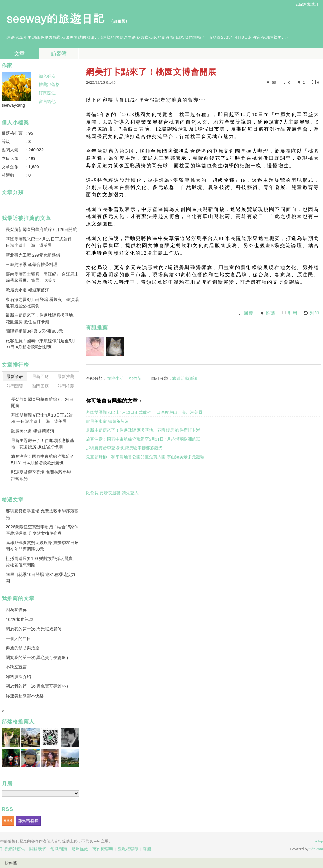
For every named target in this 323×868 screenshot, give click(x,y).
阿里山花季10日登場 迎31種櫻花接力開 (41, 578)
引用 (292, 313)
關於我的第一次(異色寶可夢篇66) (37, 658)
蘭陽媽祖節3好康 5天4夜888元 (34, 331)
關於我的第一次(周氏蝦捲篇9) (34, 629)
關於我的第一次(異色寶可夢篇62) (37, 686)
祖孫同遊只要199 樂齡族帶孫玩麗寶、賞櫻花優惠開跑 (41, 562)
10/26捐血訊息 (20, 619)
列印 (314, 313)
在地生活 (115, 378)
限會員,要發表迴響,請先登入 (112, 493)
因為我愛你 (16, 610)
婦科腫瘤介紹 (18, 677)
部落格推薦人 (18, 722)
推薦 (270, 313)
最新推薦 (66, 376)
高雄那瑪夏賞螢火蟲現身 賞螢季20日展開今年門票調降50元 (42, 546)
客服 (147, 849)
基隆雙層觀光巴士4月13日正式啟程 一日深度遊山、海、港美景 (144, 412)
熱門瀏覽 (15, 386)
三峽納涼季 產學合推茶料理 (32, 264)
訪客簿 (59, 54)
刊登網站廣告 (13, 849)
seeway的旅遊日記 (55, 18)
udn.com (316, 849)
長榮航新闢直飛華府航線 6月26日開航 (41, 230)
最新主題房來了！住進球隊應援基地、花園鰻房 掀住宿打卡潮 (143, 430)
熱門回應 (40, 386)
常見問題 (59, 849)
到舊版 (119, 21)
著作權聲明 (103, 849)
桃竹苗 (135, 378)
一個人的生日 (18, 638)
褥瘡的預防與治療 (23, 648)
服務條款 (80, 849)
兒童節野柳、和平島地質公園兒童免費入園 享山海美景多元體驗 (145, 457)
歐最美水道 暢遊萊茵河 (107, 421)
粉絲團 (11, 863)
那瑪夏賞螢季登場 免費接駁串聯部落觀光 (124, 448)
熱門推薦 (66, 386)
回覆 (248, 313)
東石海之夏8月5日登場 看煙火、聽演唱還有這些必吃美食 (42, 303)
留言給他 (47, 101)
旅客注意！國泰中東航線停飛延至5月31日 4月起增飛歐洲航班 (143, 439)
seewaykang (13, 105)
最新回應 (40, 376)
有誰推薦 (97, 328)
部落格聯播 (28, 821)
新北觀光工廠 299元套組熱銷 (33, 255)
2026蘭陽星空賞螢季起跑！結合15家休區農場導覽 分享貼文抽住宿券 (42, 530)
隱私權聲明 (128, 849)
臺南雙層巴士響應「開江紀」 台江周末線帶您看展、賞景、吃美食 (42, 277)
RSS (8, 821)
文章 (19, 54)
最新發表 (15, 376)
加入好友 (47, 76)
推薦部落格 (49, 85)
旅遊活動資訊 (185, 378)
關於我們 (38, 849)
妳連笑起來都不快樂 (25, 696)
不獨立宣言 (16, 667)
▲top (319, 841)
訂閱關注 (47, 93)
